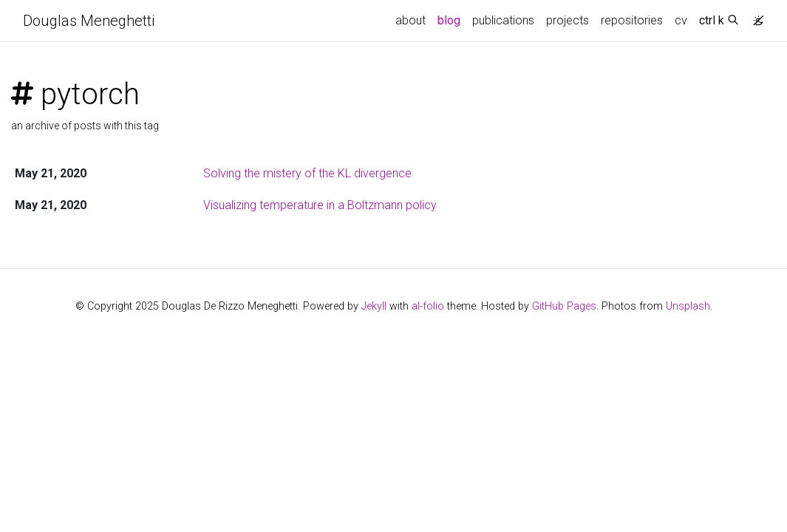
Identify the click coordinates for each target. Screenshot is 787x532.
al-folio (428, 306)
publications (503, 20)
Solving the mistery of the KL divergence (307, 173)
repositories (632, 20)
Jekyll (374, 306)
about (410, 20)
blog (449, 20)
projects (568, 20)
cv (681, 20)
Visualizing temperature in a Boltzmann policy (320, 205)
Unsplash (688, 306)
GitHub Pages (564, 306)
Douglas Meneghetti (89, 21)
